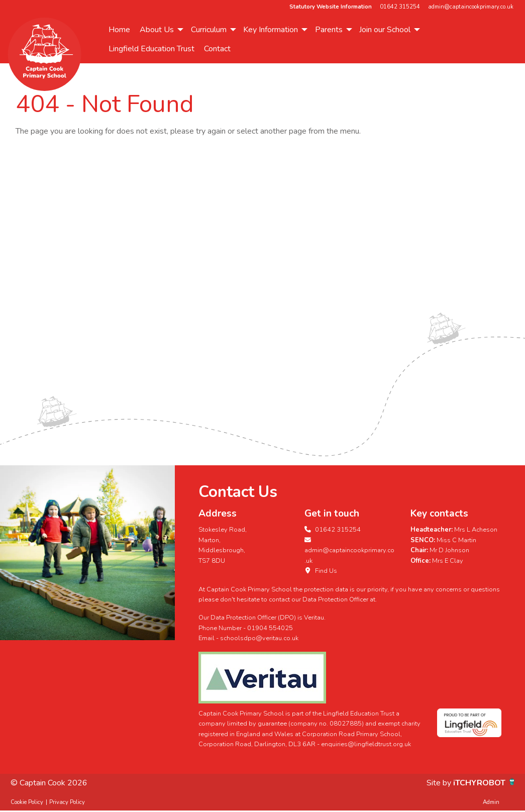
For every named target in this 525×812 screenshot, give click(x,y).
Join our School (385, 30)
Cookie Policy (27, 802)
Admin (491, 802)
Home (119, 30)
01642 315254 (400, 7)
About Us (157, 30)
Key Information (271, 30)
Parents (329, 30)
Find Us (321, 571)
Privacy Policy (67, 802)
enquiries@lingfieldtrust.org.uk (366, 744)
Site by (440, 783)
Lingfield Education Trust (151, 49)
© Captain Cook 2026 (49, 783)
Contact (217, 49)
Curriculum (209, 30)
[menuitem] (119, 30)
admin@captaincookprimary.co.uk (471, 7)
